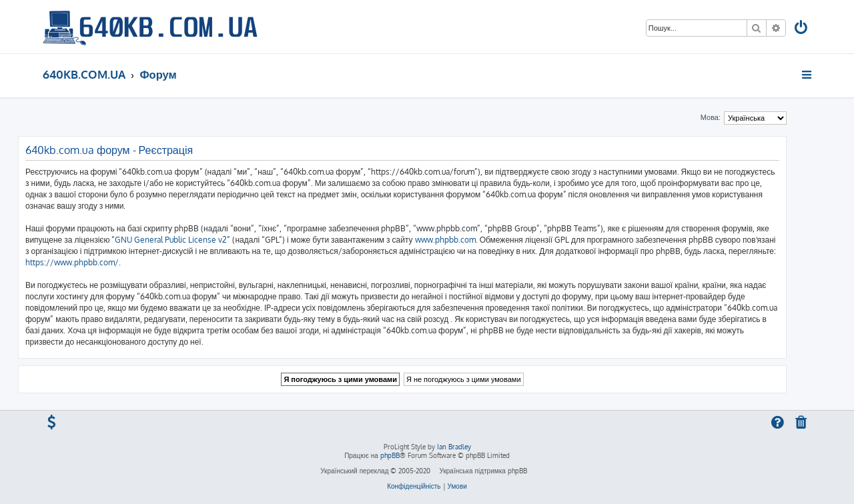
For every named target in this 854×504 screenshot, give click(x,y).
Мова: (711, 117)
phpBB (390, 455)
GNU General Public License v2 (171, 240)
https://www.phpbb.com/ (72, 262)
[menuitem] (802, 29)
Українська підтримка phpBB (483, 471)
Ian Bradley (454, 447)
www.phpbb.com (445, 240)
